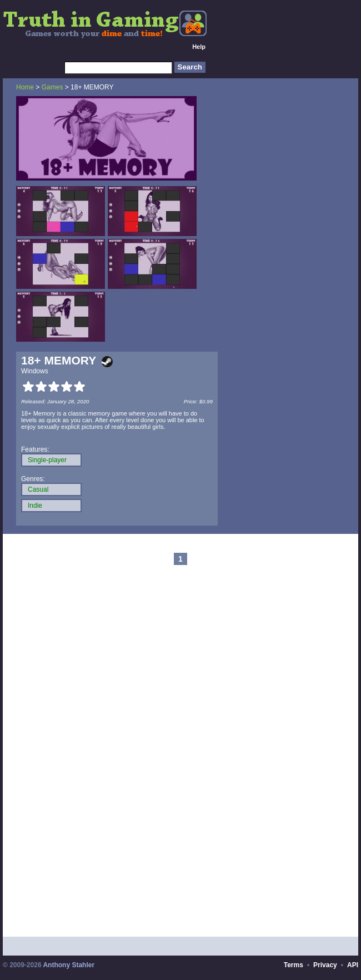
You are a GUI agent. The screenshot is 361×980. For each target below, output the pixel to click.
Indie (35, 506)
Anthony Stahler (69, 965)
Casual (38, 489)
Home (25, 87)
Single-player (47, 460)
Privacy (325, 965)
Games (52, 87)
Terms (294, 965)
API (353, 965)
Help (199, 47)
